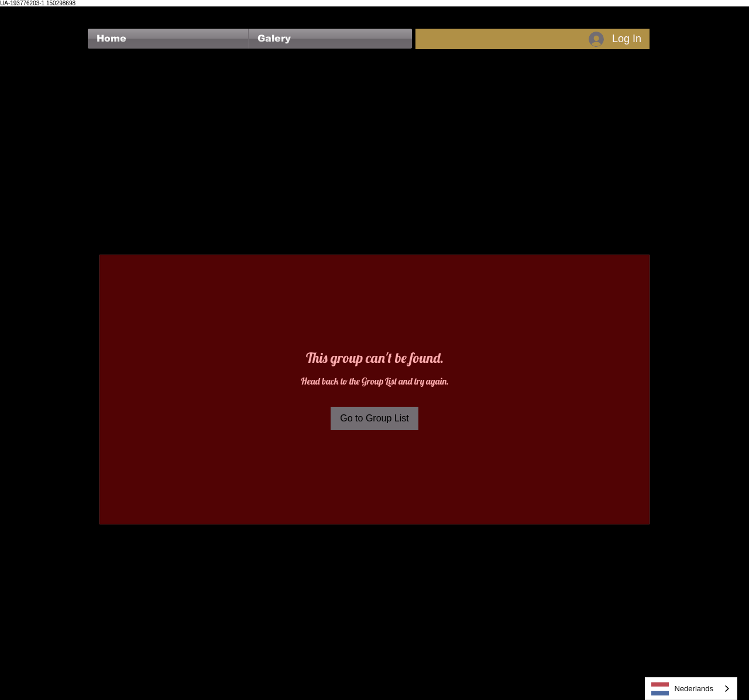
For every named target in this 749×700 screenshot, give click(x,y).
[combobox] (691, 689)
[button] (330, 39)
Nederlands (683, 689)
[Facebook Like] (110, 12)
